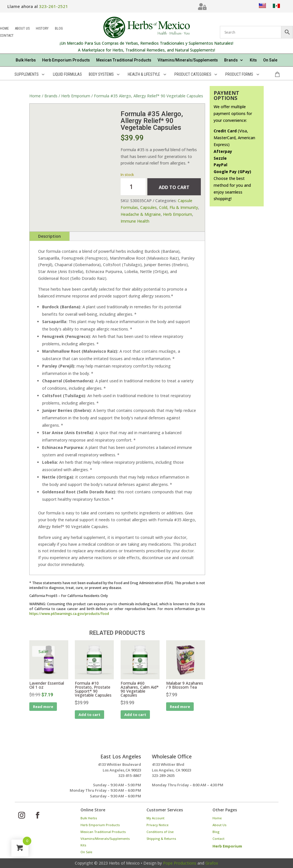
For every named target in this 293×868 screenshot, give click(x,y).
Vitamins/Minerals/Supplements (188, 60)
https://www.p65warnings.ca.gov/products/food (69, 614)
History (42, 29)
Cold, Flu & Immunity (179, 207)
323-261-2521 (53, 6)
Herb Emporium (76, 96)
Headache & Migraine (141, 214)
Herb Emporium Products (66, 60)
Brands (231, 60)
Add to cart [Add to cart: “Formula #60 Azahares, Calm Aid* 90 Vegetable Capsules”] (135, 715)
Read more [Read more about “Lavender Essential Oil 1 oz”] (43, 707)
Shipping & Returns (161, 839)
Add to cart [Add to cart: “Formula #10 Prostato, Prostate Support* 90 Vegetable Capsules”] (89, 715)
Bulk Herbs (26, 60)
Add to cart (174, 187)
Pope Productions (180, 863)
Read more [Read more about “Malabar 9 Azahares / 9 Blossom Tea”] (180, 707)
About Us (22, 29)
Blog (59, 29)
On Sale (270, 60)
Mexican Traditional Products (124, 60)
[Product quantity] (133, 187)
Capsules (148, 207)
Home (4, 29)
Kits (253, 60)
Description (49, 236)
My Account (155, 818)
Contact (7, 36)
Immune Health (135, 221)
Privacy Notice (157, 825)
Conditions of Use (160, 832)
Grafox (212, 863)
